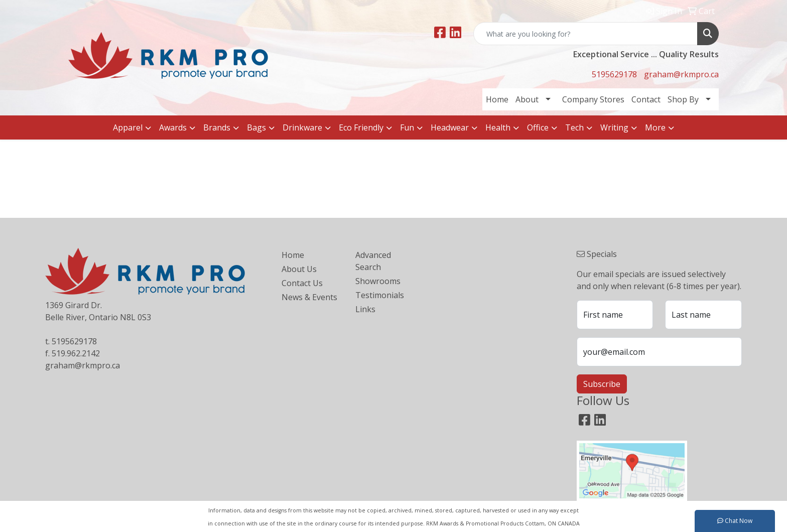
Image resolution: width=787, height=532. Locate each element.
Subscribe (602, 384)
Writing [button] (614, 127)
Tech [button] (574, 127)
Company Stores (593, 99)
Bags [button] (256, 127)
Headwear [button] (450, 127)
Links (365, 309)
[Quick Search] (585, 34)
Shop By (683, 99)
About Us (299, 269)
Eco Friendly (361, 127)
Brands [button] (217, 127)
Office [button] (538, 127)
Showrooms (378, 281)
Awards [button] (173, 127)
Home (497, 99)
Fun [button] (407, 127)
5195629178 (614, 74)
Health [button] (498, 127)
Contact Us (302, 283)
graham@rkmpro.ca (681, 74)
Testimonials (380, 295)
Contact (646, 99)
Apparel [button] (128, 127)
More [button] (655, 127)
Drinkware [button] (302, 127)
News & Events (309, 297)
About (527, 99)
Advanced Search (373, 261)
